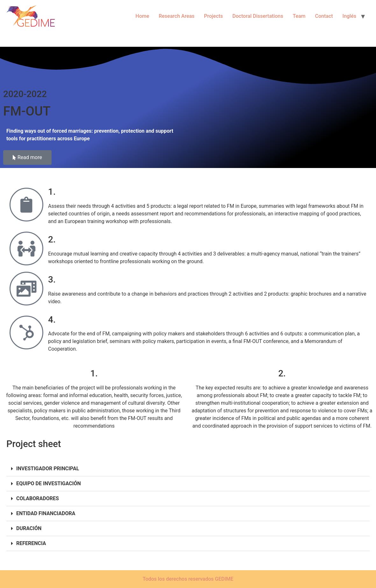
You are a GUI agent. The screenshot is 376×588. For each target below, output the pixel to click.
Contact (324, 16)
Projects (213, 16)
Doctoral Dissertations (258, 16)
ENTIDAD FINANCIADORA (46, 513)
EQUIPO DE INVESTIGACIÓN (49, 483)
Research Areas (176, 16)
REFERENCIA (31, 543)
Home (142, 16)
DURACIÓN (29, 528)
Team (299, 16)
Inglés (349, 16)
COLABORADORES (38, 498)
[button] (188, 469)
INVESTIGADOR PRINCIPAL (48, 469)
